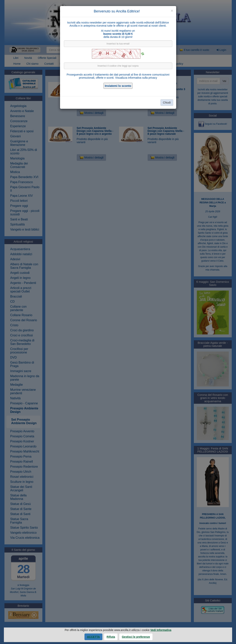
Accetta (93, 637)
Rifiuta (111, 637)
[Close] (172, 11)
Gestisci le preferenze (136, 637)
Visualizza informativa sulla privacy (136, 78)
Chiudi (167, 103)
